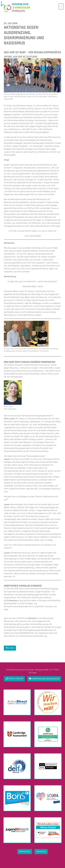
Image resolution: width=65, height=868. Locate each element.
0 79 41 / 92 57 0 (14, 679)
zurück (10, 648)
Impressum (41, 852)
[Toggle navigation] (61, 6)
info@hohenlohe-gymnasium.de (44, 679)
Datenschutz (25, 852)
